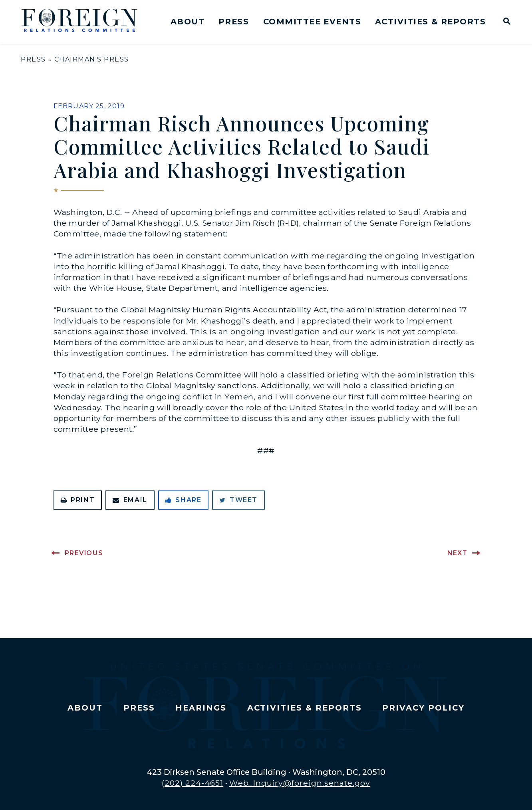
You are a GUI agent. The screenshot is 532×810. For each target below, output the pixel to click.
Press (234, 22)
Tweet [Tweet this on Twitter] (238, 500)
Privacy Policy (423, 708)
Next (457, 553)
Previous (84, 553)
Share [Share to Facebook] (184, 500)
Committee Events (312, 22)
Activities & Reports (430, 22)
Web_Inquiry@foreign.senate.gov (300, 783)
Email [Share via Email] (130, 500)
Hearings (201, 708)
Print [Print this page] (78, 500)
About (188, 22)
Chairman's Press (92, 59)
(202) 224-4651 (193, 783)
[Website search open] (505, 22)
